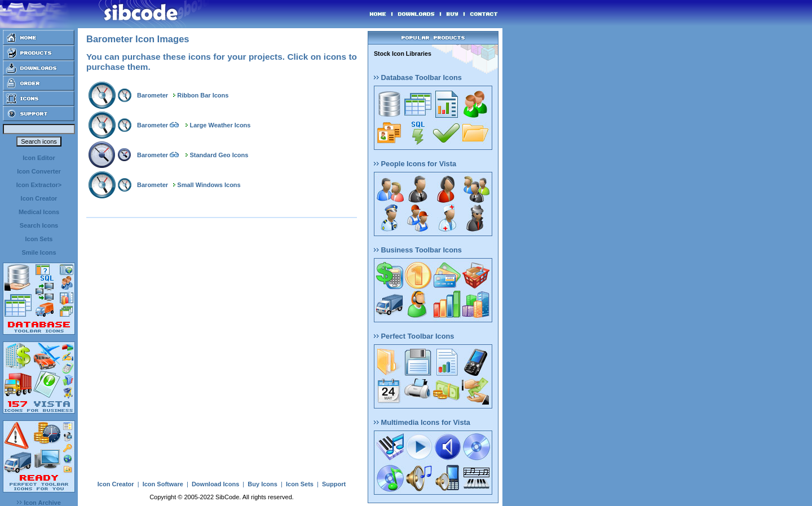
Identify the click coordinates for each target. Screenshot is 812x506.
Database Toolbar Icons (418, 77)
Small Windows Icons (209, 185)
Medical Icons (39, 212)
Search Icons (39, 225)
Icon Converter (39, 171)
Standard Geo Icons (219, 155)
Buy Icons (262, 484)
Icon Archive (39, 503)
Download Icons (215, 484)
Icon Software (163, 484)
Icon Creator (39, 198)
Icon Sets (39, 239)
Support (334, 484)
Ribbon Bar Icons (203, 95)
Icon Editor (39, 158)
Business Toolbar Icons (418, 250)
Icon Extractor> (39, 185)
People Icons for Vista (415, 164)
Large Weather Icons (220, 125)
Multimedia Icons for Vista (422, 422)
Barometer (153, 95)
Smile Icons (39, 252)
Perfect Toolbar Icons (414, 336)
